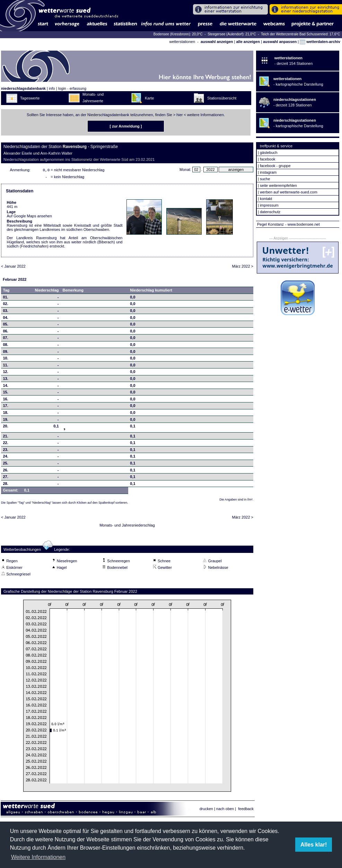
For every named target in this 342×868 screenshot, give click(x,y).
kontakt (266, 199)
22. (6, 444)
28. (6, 485)
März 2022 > (243, 268)
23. (6, 451)
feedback (246, 810)
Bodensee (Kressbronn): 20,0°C (179, 34)
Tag (6, 292)
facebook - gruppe (275, 166)
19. (6, 421)
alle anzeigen (248, 42)
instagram (268, 172)
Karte (149, 98)
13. (6, 380)
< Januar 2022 (13, 268)
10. (6, 359)
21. (6, 437)
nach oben (225, 810)
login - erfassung (72, 88)
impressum (269, 205)
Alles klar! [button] (314, 845)
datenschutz (270, 212)
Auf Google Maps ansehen (29, 217)
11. (6, 366)
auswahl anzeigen (217, 42)
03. (6, 312)
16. (6, 400)
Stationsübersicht (222, 98)
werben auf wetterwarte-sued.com (289, 192)
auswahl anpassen (280, 42)
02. (6, 305)
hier (179, 115)
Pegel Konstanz (270, 224)
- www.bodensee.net (302, 224)
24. (6, 458)
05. (6, 325)
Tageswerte (30, 98)
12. (6, 373)
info (52, 88)
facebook (268, 159)
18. (6, 414)
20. (6, 427)
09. (6, 353)
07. (6, 339)
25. (6, 465)
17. (6, 407)
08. (6, 346)
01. (6, 298)
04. (6, 319)
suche (265, 179)
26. (6, 471)
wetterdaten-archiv (320, 42)
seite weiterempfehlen (278, 185)
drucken (206, 810)
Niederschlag (47, 292)
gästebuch (269, 153)
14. (6, 387)
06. (6, 332)
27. (6, 478)
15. (6, 393)
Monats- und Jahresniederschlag (127, 527)
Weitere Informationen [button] (38, 857)
